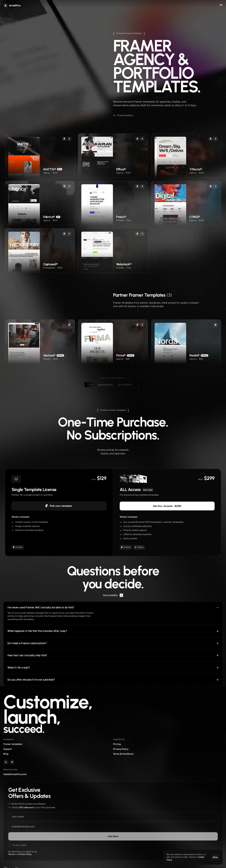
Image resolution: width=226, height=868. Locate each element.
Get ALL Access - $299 (167, 506)
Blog (151, 821)
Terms (14, 814)
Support (188, 6)
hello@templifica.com (125, 812)
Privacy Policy (28, 814)
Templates (170, 6)
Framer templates (159, 812)
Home (157, 6)
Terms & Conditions (195, 821)
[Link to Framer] (122, 820)
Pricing (189, 812)
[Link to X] (116, 820)
